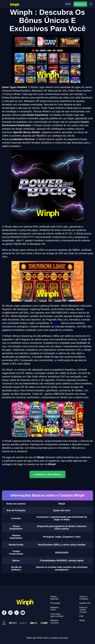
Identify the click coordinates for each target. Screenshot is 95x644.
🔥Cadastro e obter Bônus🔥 (47, 474)
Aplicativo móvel (55, 609)
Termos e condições (84, 598)
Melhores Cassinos (54, 622)
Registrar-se (80, 4)
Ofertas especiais (54, 598)
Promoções (55, 603)
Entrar (68, 4)
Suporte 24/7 (85, 603)
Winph (57, 323)
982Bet (5, 469)
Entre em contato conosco (83, 610)
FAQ (81, 616)
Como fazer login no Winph (57, 615)
